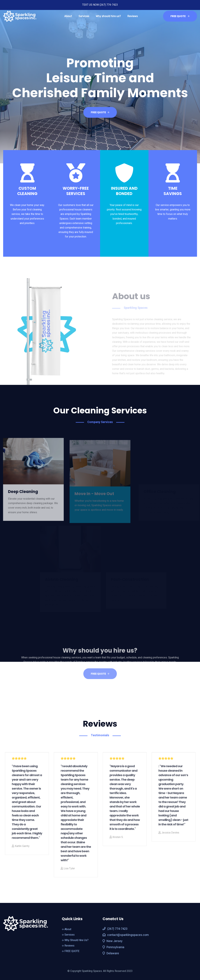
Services (84, 16)
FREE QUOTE (180, 16)
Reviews (133, 16)
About (68, 16)
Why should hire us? (108, 16)
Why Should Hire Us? (75, 940)
